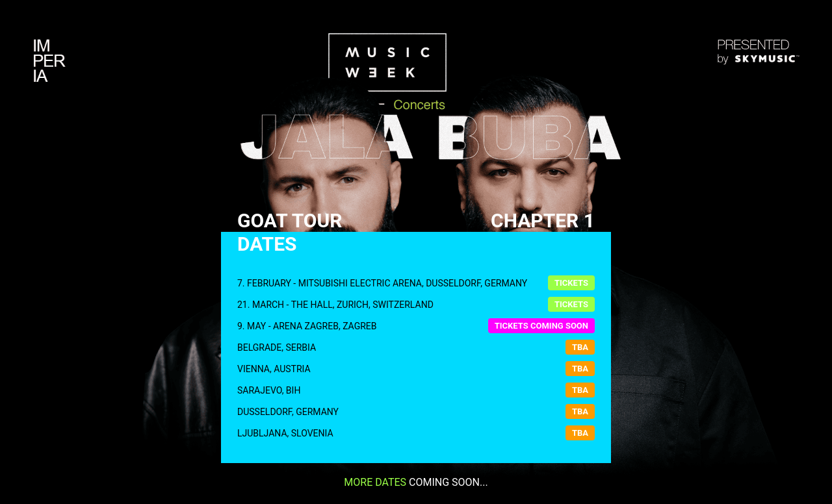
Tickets (571, 283)
